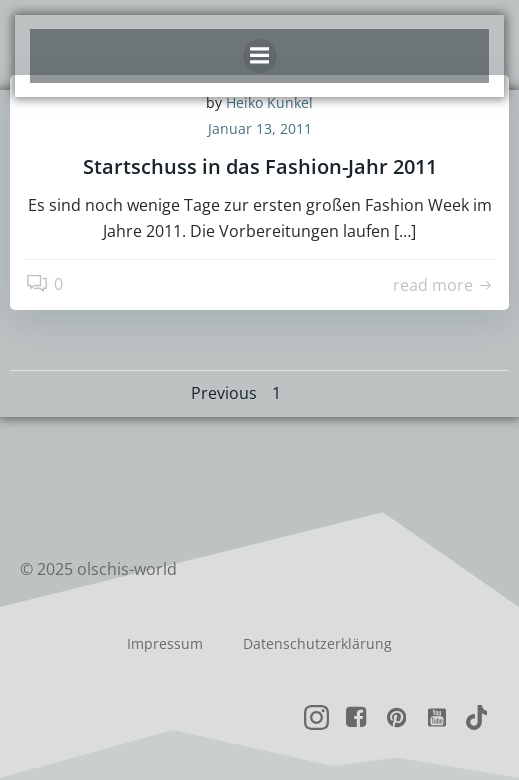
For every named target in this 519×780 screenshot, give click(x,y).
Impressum (165, 643)
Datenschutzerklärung (317, 643)
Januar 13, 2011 (260, 128)
